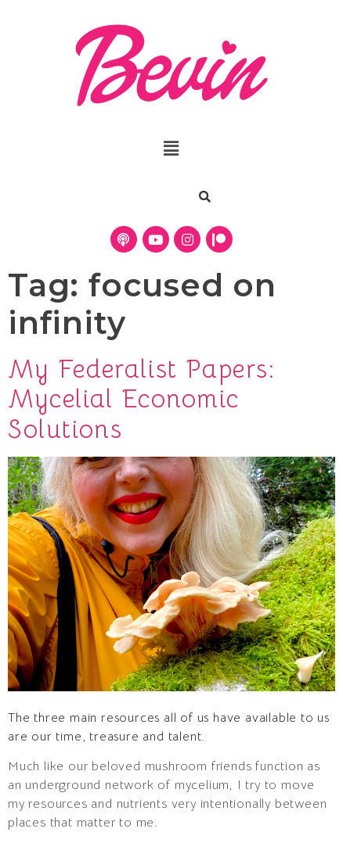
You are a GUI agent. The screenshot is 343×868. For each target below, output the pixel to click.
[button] (171, 149)
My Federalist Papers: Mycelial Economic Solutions (142, 399)
